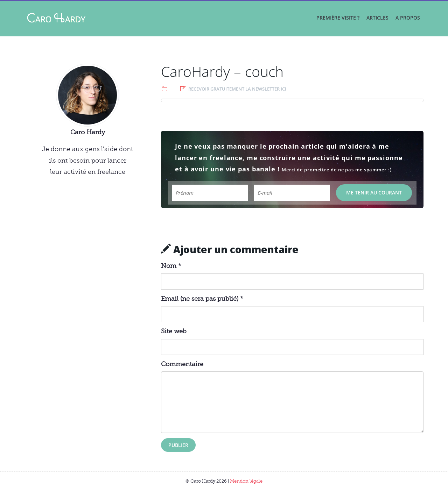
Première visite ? (338, 18)
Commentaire (182, 364)
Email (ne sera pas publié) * (202, 299)
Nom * (171, 266)
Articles (377, 18)
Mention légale (246, 481)
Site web (174, 331)
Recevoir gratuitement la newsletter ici (237, 89)
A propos (408, 18)
